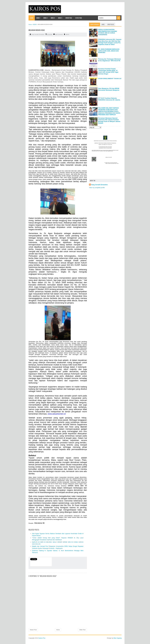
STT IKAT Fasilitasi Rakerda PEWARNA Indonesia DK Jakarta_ (109, 99)
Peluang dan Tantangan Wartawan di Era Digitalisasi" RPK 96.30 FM (109, 60)
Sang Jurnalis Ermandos (99, 185)
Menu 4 (53, 18)
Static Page (79, 18)
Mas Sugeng (118, 638)
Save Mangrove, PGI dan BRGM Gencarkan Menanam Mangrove (109, 89)
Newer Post (33, 630)
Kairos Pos (42, 638)
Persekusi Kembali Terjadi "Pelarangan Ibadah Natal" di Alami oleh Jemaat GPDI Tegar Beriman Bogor (108, 71)
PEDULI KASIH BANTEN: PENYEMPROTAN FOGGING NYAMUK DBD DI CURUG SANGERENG (108, 32)
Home (32, 18)
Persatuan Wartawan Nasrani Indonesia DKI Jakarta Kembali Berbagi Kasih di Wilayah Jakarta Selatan (109, 121)
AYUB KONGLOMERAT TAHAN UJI (110, 79)
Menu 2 (45, 18)
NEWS (67, 34)
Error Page (69, 18)
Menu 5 (60, 18)
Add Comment (59, 34)
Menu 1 (38, 18)
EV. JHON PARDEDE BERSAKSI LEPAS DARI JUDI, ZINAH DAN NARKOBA (109, 51)
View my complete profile (97, 188)
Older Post (82, 630)
